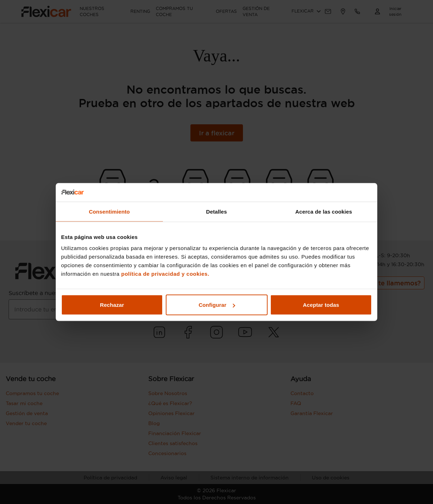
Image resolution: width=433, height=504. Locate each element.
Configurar (217, 305)
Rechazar (112, 305)
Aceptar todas (321, 305)
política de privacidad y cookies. (165, 274)
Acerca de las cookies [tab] (324, 211)
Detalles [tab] (216, 211)
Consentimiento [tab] (110, 211)
